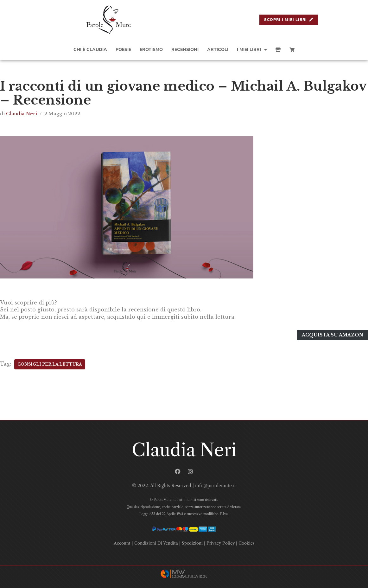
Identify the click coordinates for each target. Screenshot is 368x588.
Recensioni (185, 50)
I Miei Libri (252, 50)
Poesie (123, 50)
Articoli (218, 50)
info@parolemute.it (216, 486)
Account (122, 543)
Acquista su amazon (333, 335)
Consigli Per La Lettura (50, 364)
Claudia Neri (22, 114)
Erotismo (151, 50)
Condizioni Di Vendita (156, 543)
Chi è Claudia (90, 50)
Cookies (247, 543)
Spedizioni (192, 543)
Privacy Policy (221, 543)
